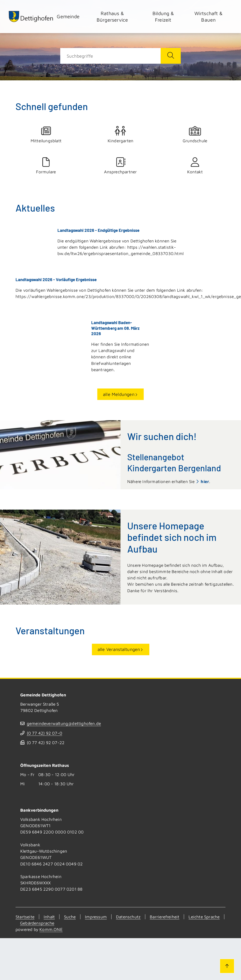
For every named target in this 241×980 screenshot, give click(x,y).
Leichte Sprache (204, 916)
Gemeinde (68, 16)
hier (205, 481)
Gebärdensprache (37, 923)
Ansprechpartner (121, 166)
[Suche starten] (171, 56)
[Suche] (111, 56)
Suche (70, 916)
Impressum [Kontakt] (96, 916)
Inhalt (49, 916)
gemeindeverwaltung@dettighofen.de (64, 723)
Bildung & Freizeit (163, 17)
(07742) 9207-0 (44, 733)
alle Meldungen (119, 394)
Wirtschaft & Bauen (208, 17)
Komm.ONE (51, 929)
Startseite (25, 916)
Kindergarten (121, 134)
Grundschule (195, 134)
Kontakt (195, 166)
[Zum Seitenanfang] (227, 966)
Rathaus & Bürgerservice (112, 17)
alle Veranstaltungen (119, 649)
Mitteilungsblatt (46, 134)
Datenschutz (128, 916)
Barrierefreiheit (165, 916)
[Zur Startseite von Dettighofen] (31, 17)
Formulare (46, 166)
